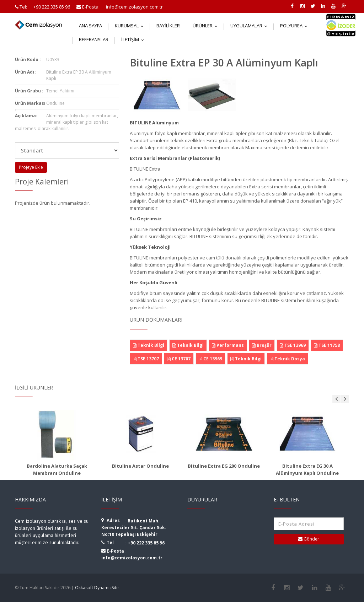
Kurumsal (131, 26)
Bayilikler (168, 26)
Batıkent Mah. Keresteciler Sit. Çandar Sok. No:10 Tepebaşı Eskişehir (134, 528)
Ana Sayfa (90, 26)
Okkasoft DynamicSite (97, 588)
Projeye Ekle (31, 167)
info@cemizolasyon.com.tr (132, 558)
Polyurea (295, 26)
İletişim (134, 39)
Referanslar (94, 39)
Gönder (309, 539)
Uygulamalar (250, 26)
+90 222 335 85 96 (146, 543)
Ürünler (207, 26)
